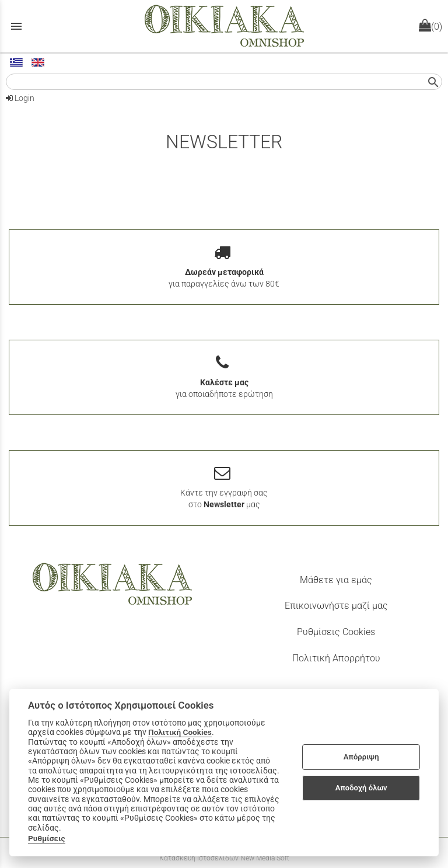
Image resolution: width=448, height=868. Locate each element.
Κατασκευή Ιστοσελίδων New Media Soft (224, 858)
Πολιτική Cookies (180, 732)
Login (20, 98)
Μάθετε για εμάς (336, 580)
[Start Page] (224, 26)
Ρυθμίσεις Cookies (336, 632)
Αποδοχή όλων (361, 788)
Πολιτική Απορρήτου (336, 658)
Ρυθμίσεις (47, 838)
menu (16, 26)
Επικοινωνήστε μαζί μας (336, 606)
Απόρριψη (361, 757)
